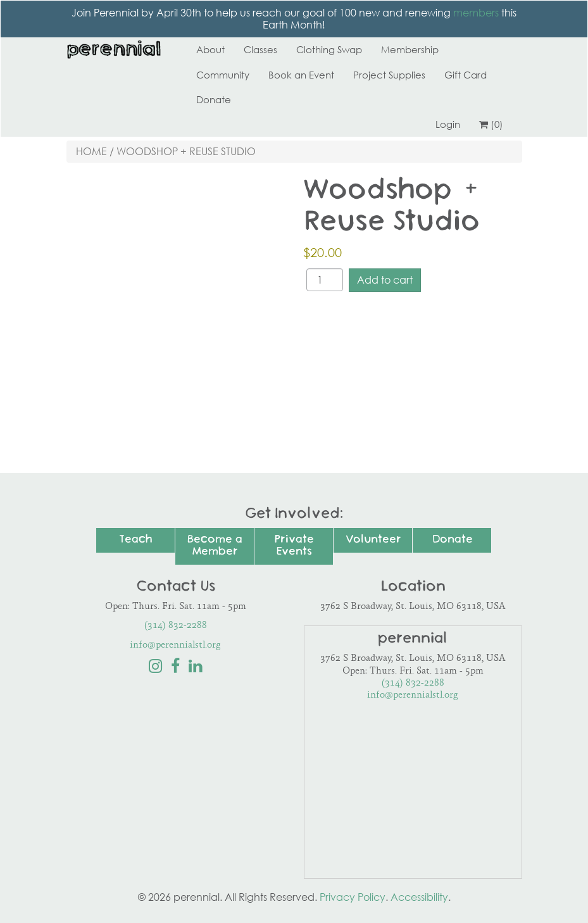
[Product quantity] (325, 280)
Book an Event (301, 75)
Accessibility (419, 897)
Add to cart (385, 280)
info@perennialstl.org (175, 645)
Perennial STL (114, 49)
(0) (491, 124)
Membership (410, 49)
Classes (260, 49)
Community (223, 75)
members (476, 13)
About (210, 49)
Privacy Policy (353, 897)
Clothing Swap (329, 49)
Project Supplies (389, 75)
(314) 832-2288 (176, 626)
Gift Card (466, 75)
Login (448, 124)
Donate (214, 99)
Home (91, 151)
